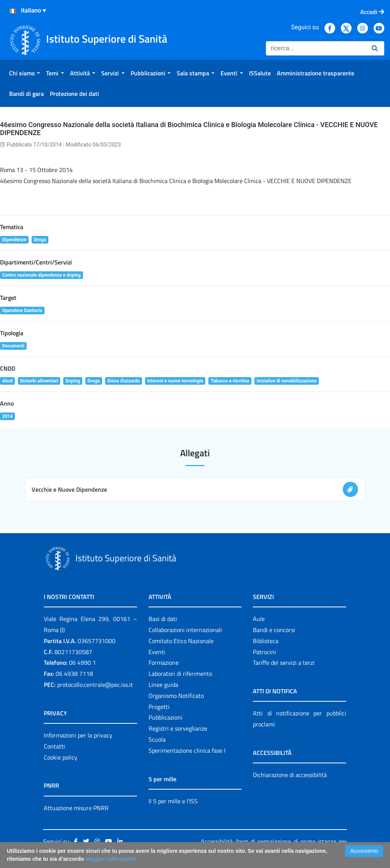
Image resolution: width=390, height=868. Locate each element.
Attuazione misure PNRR (76, 808)
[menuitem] (25, 73)
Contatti (54, 746)
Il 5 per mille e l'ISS (173, 801)
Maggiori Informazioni (111, 859)
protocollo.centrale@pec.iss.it (95, 685)
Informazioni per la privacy (78, 735)
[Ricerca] (316, 48)
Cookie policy (61, 757)
